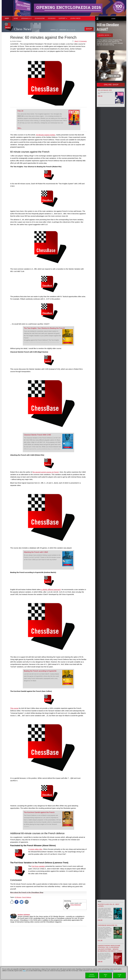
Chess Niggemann (76, 905)
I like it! (76, 41)
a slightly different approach (51, 589)
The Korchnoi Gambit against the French (39, 812)
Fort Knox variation (38, 866)
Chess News (23, 29)
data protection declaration (106, 971)
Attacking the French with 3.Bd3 (36, 552)
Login (113, 19)
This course (14, 708)
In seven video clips (35, 849)
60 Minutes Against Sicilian (46, 135)
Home (16, 18)
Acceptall (119, 975)
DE (68, 30)
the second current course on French (46, 472)
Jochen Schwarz (24, 915)
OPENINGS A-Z (26, 18)
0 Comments (83, 41)
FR (74, 30)
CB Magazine (40, 18)
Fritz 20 (20, 111)
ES (72, 30)
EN (70, 30)
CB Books (52, 18)
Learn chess (75, 18)
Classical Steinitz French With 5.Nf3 (37, 435)
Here (24, 971)
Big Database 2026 (105, 90)
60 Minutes (18, 897)
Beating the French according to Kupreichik (40, 671)
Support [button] (63, 18)
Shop (7, 18)
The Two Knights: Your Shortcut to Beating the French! (44, 328)
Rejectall (106, 975)
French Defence (27, 897)
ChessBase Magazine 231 (108, 925)
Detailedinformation (92, 975)
